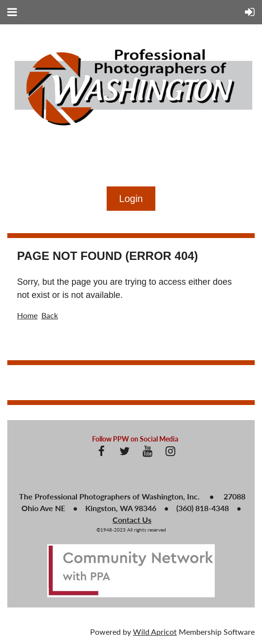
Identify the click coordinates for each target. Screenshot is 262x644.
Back (50, 315)
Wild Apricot (155, 632)
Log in (131, 199)
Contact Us (132, 520)
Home (27, 315)
